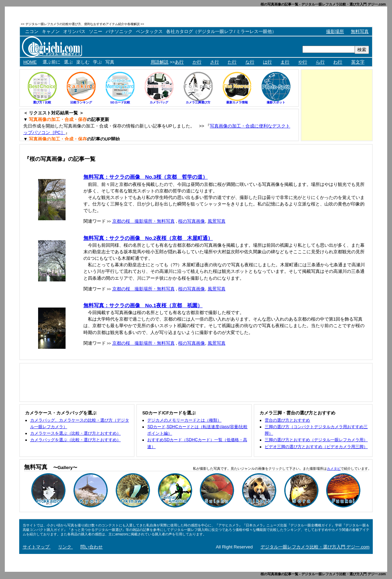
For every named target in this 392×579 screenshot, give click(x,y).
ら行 (320, 62)
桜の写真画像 (192, 221)
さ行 (215, 62)
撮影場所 (335, 31)
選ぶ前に (51, 62)
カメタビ (334, 469)
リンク (65, 547)
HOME (30, 62)
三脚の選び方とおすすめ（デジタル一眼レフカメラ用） (316, 440)
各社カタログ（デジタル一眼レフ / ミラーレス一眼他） (221, 31)
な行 (250, 62)
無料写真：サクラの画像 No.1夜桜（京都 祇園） (143, 305)
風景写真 (217, 221)
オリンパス (74, 31)
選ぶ (68, 62)
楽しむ (83, 62)
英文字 (358, 62)
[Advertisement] (292, 24)
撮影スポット (276, 102)
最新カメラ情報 (237, 102)
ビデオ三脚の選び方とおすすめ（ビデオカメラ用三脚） (316, 447)
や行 (303, 62)
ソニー (96, 31)
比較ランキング (81, 102)
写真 (110, 62)
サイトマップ (37, 547)
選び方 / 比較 (42, 102)
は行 (267, 62)
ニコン (32, 31)
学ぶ (97, 62)
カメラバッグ (159, 102)
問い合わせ (91, 547)
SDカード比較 (120, 102)
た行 (232, 62)
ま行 (285, 62)
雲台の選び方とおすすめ (287, 420)
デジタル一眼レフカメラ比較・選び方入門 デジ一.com (315, 547)
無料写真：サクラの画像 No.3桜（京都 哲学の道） (146, 177)
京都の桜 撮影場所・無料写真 (143, 221)
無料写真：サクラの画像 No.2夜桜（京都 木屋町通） (148, 238)
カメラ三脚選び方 (198, 102)
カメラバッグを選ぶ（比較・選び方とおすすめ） (76, 440)
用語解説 (160, 62)
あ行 (179, 62)
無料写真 (360, 31)
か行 (197, 62)
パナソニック (119, 31)
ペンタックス (149, 31)
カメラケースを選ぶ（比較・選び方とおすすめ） (76, 433)
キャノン (51, 31)
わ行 (338, 62)
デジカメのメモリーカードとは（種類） (184, 420)
